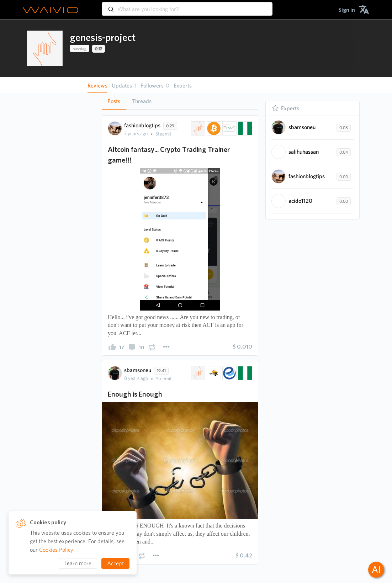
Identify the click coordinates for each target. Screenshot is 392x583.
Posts (114, 101)
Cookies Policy (56, 550)
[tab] (114, 101)
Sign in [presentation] (347, 10)
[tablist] (180, 101)
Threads (142, 101)
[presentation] (45, 48)
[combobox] (187, 6)
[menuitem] (347, 10)
